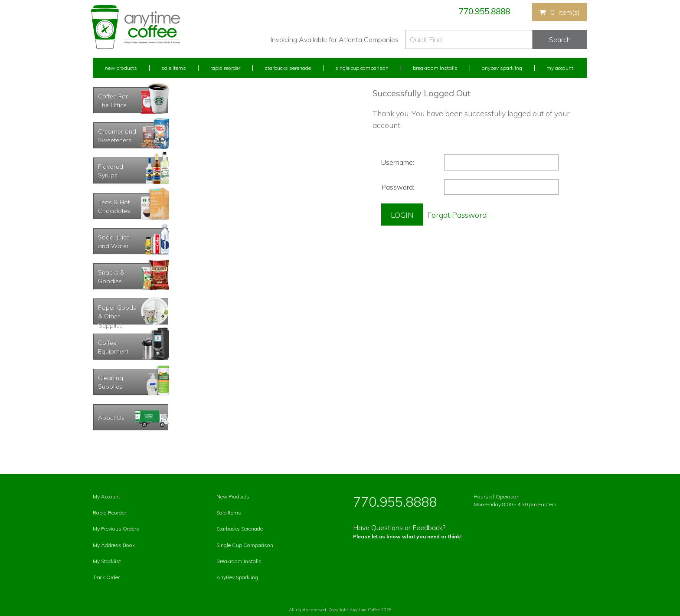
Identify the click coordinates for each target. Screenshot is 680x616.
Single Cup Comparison (362, 68)
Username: (398, 162)
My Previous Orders (116, 529)
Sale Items (174, 68)
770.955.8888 (484, 11)
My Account (560, 68)
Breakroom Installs (435, 68)
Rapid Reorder (225, 68)
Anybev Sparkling (502, 68)
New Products (121, 68)
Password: (398, 187)
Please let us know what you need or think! (407, 536)
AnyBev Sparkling (237, 577)
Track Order (106, 577)
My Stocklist (107, 561)
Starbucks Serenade (288, 68)
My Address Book (114, 545)
